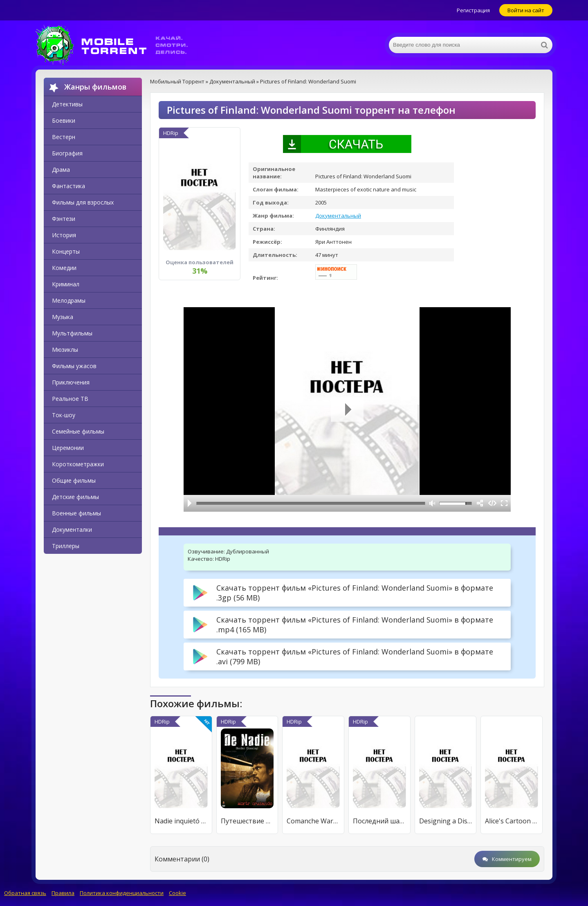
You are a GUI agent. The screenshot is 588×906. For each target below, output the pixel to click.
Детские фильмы (75, 497)
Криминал (66, 284)
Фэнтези (64, 219)
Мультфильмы (72, 333)
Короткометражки (78, 464)
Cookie (177, 893)
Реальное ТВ (70, 399)
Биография (67, 153)
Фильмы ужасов (74, 366)
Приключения (71, 382)
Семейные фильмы (78, 431)
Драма (61, 170)
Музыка (63, 317)
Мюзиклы (65, 350)
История (64, 235)
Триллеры (66, 546)
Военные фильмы (76, 513)
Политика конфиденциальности (122, 893)
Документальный (338, 216)
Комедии (64, 268)
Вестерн (64, 137)
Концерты (66, 251)
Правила (63, 893)
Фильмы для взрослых (83, 202)
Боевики (64, 120)
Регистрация (473, 10)
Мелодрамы (69, 300)
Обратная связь (25, 893)
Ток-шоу (64, 415)
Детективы (67, 104)
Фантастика (68, 186)
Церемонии (68, 448)
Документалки (72, 529)
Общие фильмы (74, 480)
